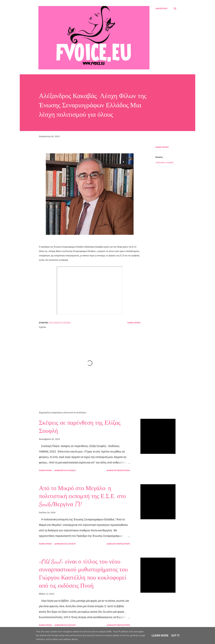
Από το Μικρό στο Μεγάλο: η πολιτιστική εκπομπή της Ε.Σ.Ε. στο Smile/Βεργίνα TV (82, 496)
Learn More (160, 636)
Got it (176, 636)
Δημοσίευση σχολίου (65, 470)
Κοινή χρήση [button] (162, 147)
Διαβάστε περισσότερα (118, 470)
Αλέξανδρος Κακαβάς (165, 162)
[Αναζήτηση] (161, 8)
